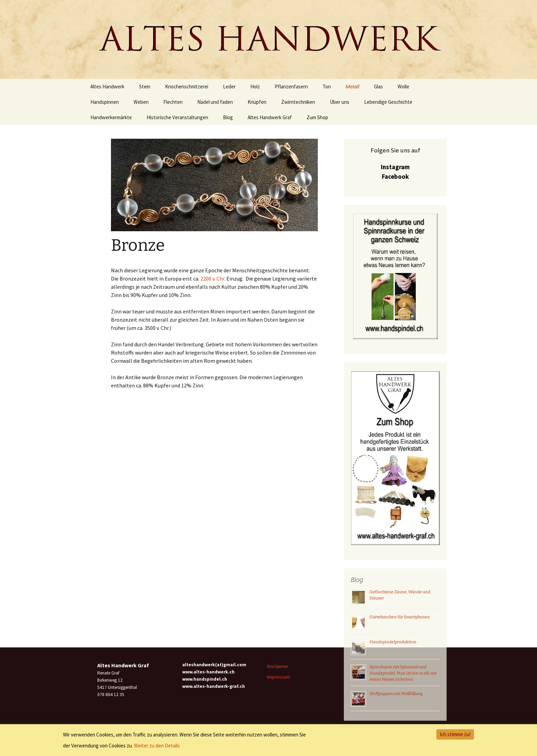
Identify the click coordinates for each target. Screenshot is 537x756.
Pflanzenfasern (291, 86)
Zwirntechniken (298, 102)
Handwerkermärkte (111, 117)
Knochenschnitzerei (187, 86)
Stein (145, 86)
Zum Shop (317, 117)
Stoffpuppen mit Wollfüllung (396, 694)
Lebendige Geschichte (388, 102)
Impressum (279, 677)
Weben (141, 102)
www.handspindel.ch (205, 679)
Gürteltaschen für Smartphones (400, 617)
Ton (327, 86)
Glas (378, 86)
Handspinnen (105, 102)
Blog (228, 117)
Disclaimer (278, 666)
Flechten (173, 102)
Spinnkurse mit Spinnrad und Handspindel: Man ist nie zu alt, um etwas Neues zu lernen (403, 673)
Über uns (340, 102)
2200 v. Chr (212, 278)
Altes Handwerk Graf (270, 117)
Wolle (403, 86)
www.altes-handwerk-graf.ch (214, 686)
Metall (352, 86)
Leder (229, 86)
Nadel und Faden (215, 102)
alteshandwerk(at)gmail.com (214, 665)
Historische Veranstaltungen (177, 117)
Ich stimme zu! (455, 734)
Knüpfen (257, 102)
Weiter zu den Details (157, 746)
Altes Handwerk (107, 86)
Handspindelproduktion (393, 642)
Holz (255, 86)
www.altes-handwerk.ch (208, 672)
